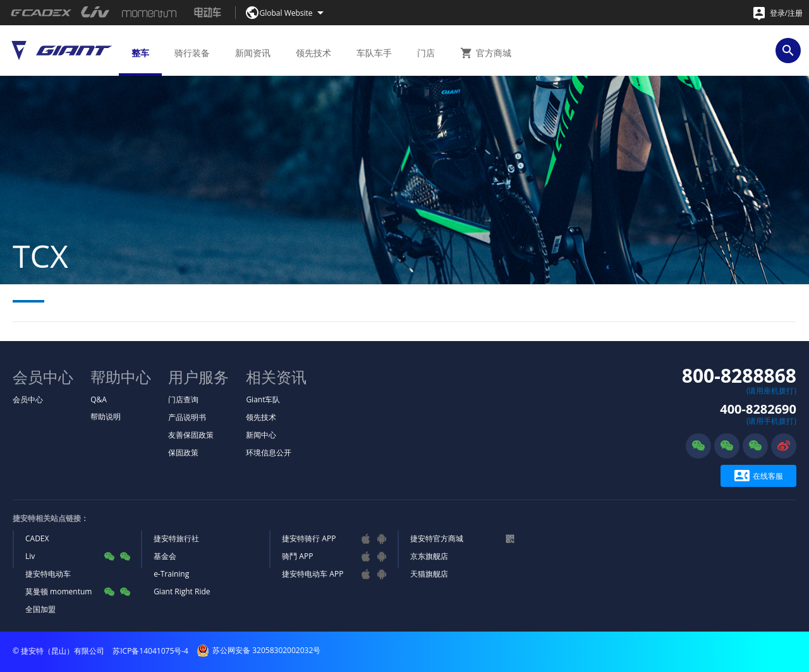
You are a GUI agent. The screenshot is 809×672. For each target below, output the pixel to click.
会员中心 (28, 399)
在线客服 (759, 476)
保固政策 (183, 453)
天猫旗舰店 (429, 574)
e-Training (171, 574)
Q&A (99, 399)
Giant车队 (263, 399)
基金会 (165, 556)
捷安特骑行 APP (309, 538)
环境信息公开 (269, 453)
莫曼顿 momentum (58, 591)
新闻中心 (261, 435)
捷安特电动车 (48, 574)
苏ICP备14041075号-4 (150, 651)
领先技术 (261, 417)
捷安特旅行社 (176, 538)
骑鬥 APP (297, 556)
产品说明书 (187, 417)
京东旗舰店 (429, 556)
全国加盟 (40, 609)
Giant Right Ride (182, 591)
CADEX (37, 538)
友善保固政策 (191, 435)
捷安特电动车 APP (313, 574)
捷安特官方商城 (437, 538)
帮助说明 (106, 417)
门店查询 (183, 399)
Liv (30, 556)
